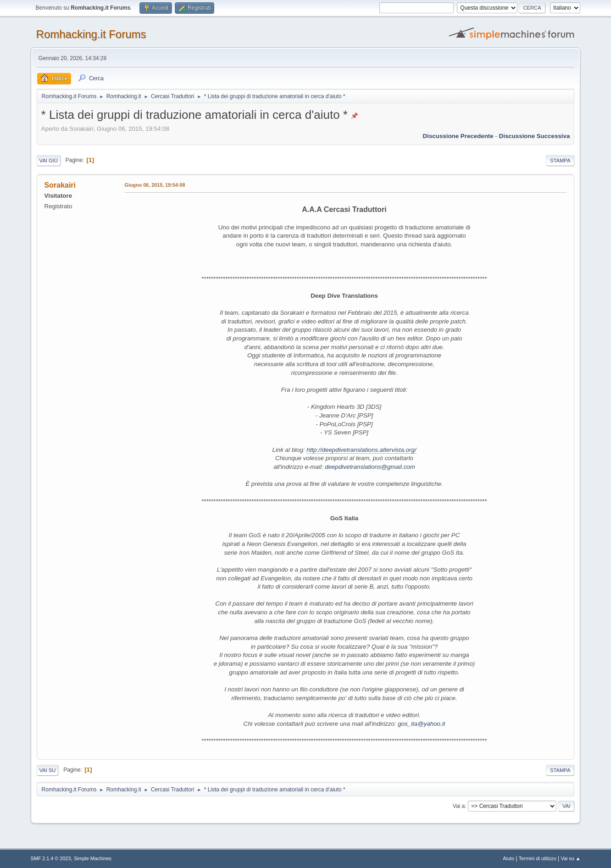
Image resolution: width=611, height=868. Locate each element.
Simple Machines (93, 858)
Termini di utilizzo (538, 858)
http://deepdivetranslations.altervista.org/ (361, 450)
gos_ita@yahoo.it (421, 724)
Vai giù (49, 161)
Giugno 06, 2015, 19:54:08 (155, 185)
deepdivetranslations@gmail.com (370, 467)
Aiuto (508, 858)
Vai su (48, 770)
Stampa (560, 161)
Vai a (459, 806)
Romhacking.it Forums (91, 34)
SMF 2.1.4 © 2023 (51, 858)
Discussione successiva (535, 136)
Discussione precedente (458, 136)
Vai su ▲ (571, 858)
